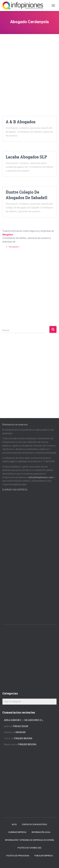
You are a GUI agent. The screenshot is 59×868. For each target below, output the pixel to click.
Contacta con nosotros (34, 824)
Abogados (8, 235)
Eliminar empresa (17, 832)
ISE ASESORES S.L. (34, 720)
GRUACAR (20, 732)
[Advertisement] (29, 64)
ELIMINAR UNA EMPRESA (15, 490)
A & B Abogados (21, 122)
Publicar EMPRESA (44, 856)
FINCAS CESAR (21, 726)
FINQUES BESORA (23, 738)
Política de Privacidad (18, 856)
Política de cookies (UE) (29, 848)
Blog (14, 824)
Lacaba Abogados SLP (26, 157)
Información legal (41, 832)
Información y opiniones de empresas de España (30, 840)
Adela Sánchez (13, 720)
